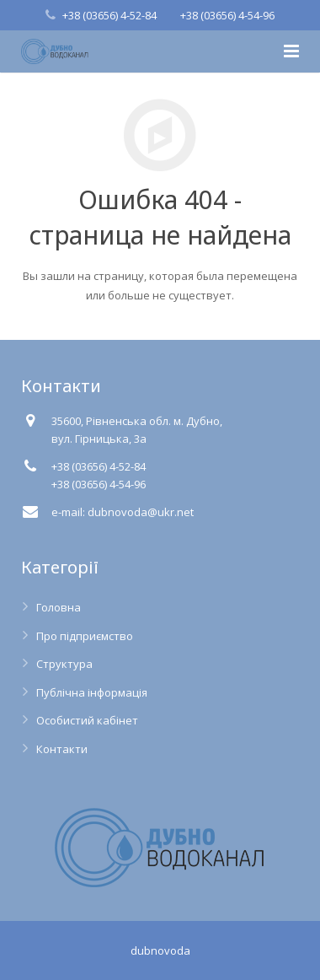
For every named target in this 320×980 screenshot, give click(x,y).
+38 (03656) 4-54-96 (227, 15)
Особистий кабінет (87, 720)
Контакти (62, 749)
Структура (64, 664)
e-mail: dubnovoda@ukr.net (123, 512)
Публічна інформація (92, 692)
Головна (59, 607)
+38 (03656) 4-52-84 (109, 15)
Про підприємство (85, 636)
